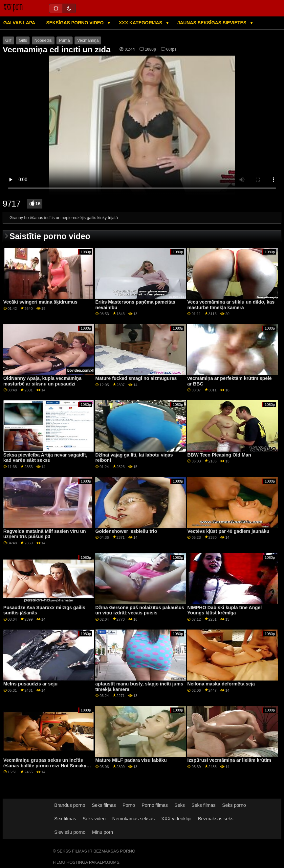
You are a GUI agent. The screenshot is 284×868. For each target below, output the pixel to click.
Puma (65, 40)
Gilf (8, 40)
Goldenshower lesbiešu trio (126, 531)
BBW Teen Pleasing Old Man (219, 455)
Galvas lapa (19, 23)
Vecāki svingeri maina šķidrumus (40, 302)
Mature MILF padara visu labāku (131, 760)
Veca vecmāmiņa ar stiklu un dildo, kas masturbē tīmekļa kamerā (231, 305)
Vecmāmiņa (88, 40)
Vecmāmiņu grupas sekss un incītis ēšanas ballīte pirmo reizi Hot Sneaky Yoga (45, 766)
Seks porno (234, 805)
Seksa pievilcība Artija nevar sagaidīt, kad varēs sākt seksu (45, 458)
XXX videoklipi (176, 819)
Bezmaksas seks (216, 819)
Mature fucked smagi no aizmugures (136, 378)
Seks (180, 805)
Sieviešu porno (70, 832)
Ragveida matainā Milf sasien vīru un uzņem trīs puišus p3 (44, 534)
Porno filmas (155, 805)
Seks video (94, 819)
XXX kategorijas (141, 23)
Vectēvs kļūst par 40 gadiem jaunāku (228, 531)
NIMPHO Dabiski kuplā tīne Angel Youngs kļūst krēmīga (224, 610)
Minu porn (102, 832)
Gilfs (23, 40)
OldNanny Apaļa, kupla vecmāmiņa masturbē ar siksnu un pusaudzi (42, 381)
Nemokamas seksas (133, 819)
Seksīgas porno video (76, 23)
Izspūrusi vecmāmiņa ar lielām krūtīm (229, 760)
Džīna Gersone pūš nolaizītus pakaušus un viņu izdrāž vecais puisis (140, 610)
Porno (129, 805)
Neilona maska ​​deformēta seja (221, 684)
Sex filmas (65, 819)
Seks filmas (104, 805)
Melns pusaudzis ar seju (30, 684)
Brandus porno (70, 805)
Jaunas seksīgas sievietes (212, 23)
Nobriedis (43, 40)
